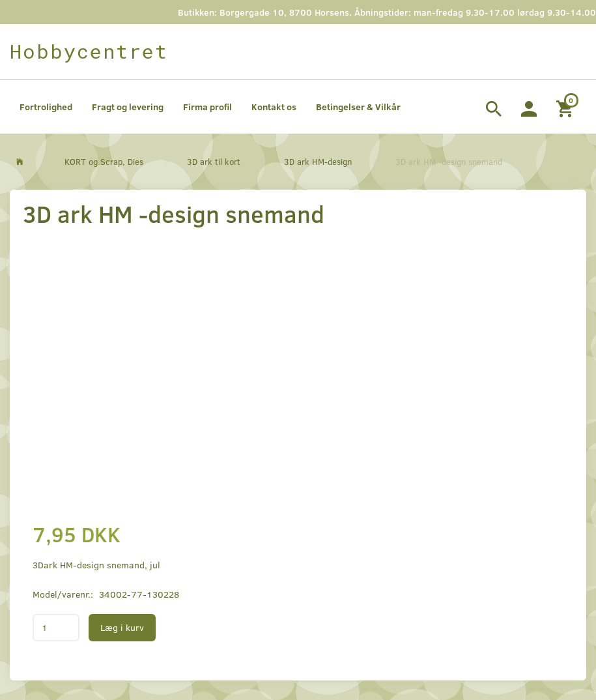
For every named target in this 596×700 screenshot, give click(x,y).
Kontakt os (274, 107)
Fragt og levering (128, 107)
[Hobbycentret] (89, 51)
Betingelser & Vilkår (358, 107)
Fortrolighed (46, 107)
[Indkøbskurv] (566, 107)
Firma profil (207, 107)
